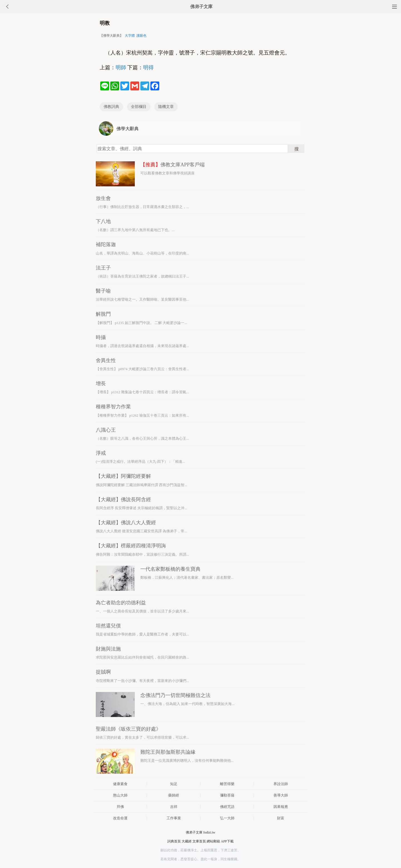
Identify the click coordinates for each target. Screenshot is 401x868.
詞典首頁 (174, 841)
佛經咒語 (227, 807)
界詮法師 (281, 784)
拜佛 (120, 807)
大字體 (130, 36)
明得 (148, 67)
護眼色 (141, 36)
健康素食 (120, 784)
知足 (174, 784)
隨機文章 (166, 107)
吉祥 (174, 807)
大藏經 (187, 841)
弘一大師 (227, 818)
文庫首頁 (199, 841)
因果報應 (281, 807)
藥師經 (174, 795)
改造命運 (120, 818)
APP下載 (227, 841)
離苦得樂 (227, 784)
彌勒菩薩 (227, 795)
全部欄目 (139, 107)
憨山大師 (120, 795)
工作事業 (174, 818)
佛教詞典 (111, 107)
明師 (121, 67)
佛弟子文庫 (201, 7)
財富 (281, 818)
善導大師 (281, 795)
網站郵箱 (213, 841)
